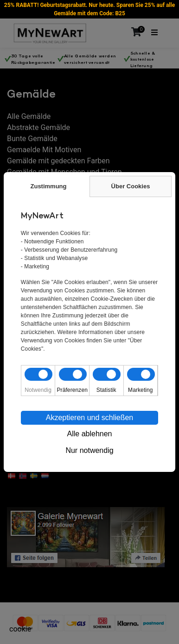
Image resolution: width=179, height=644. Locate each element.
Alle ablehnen (90, 434)
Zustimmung (49, 186)
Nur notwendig (89, 450)
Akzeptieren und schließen (90, 418)
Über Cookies (131, 186)
